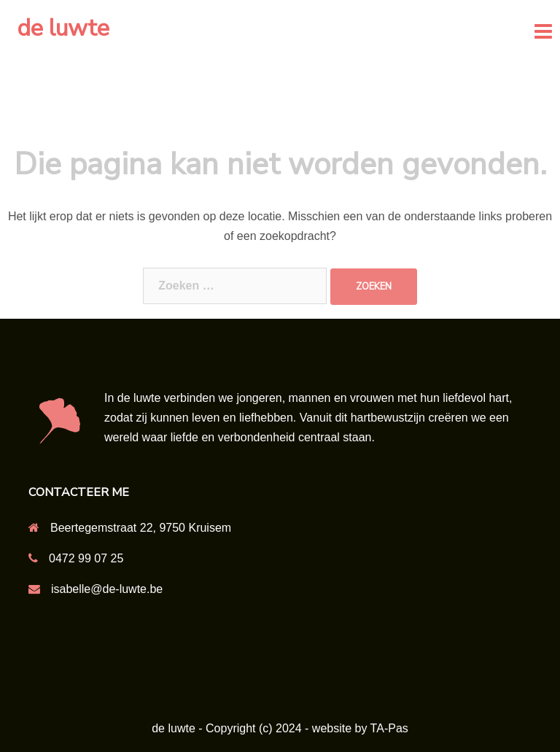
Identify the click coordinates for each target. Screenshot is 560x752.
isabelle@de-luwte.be (107, 589)
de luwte (63, 28)
